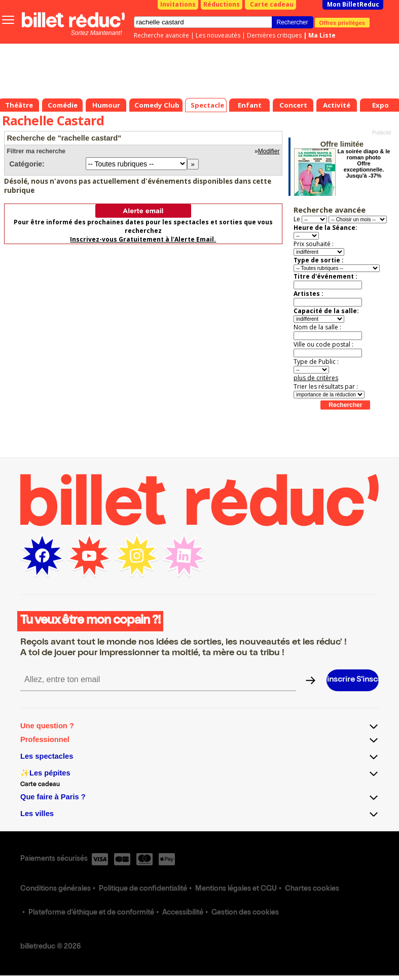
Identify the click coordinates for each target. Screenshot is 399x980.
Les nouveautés (218, 35)
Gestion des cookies (245, 913)
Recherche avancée (161, 35)
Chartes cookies (312, 889)
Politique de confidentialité (143, 889)
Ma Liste (322, 35)
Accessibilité (183, 913)
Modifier (269, 151)
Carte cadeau (272, 4)
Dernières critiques (274, 35)
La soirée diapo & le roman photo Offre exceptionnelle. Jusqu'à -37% (364, 163)
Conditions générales (56, 889)
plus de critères (316, 378)
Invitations (178, 4)
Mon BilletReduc (353, 4)
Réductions (222, 4)
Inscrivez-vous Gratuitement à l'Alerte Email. (143, 239)
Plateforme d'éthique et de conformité (91, 913)
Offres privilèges (342, 22)
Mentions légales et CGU (236, 889)
